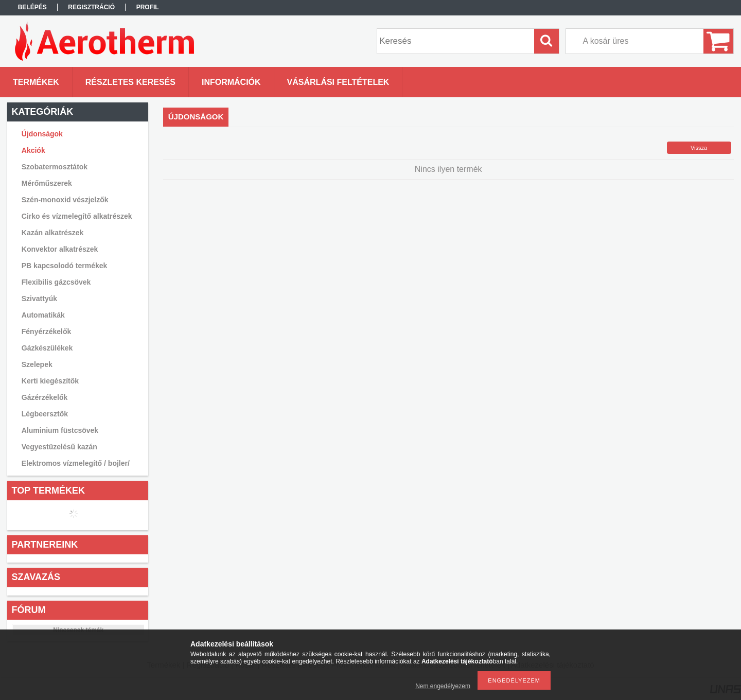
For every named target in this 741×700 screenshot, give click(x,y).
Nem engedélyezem (443, 686)
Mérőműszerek (47, 183)
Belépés (32, 7)
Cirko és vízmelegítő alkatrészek (77, 216)
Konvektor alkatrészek (60, 249)
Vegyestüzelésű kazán (59, 447)
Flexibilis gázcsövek (56, 282)
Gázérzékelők (45, 397)
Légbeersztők (45, 414)
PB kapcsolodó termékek (65, 266)
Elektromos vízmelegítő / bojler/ (76, 463)
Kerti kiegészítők (50, 381)
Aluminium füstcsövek (60, 430)
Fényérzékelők (47, 331)
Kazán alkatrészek (53, 233)
